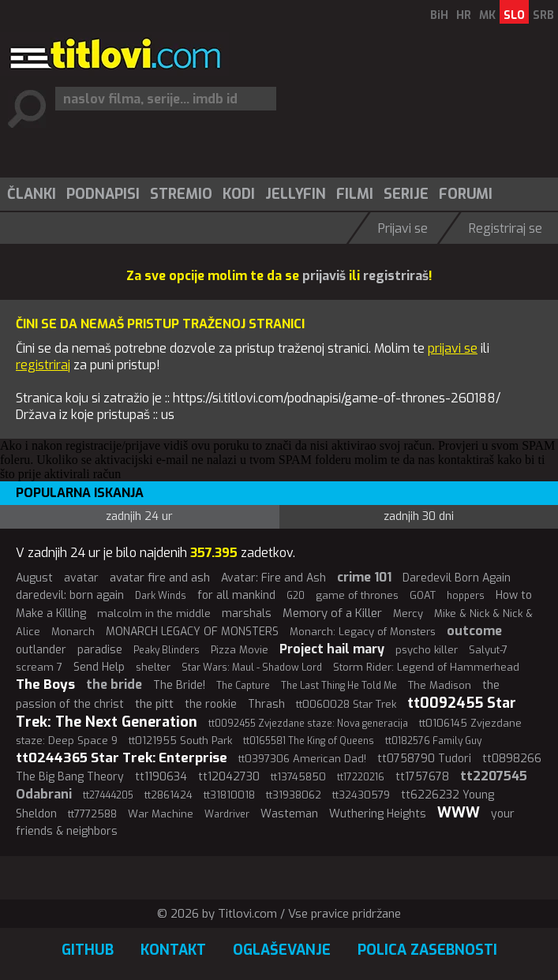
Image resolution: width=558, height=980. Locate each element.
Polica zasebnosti (427, 950)
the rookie (211, 704)
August (34, 578)
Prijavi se (403, 228)
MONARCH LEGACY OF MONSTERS (192, 632)
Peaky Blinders (167, 650)
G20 (296, 596)
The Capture (243, 686)
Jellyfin (296, 194)
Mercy (408, 613)
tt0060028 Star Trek (346, 704)
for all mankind (236, 595)
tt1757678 (422, 777)
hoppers (466, 596)
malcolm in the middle (154, 613)
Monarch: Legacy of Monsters (363, 632)
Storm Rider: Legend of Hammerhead (426, 667)
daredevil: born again (70, 595)
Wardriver (227, 814)
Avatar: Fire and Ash (273, 578)
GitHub (88, 950)
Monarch (73, 632)
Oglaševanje (282, 950)
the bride (114, 685)
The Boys (45, 685)
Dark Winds (161, 596)
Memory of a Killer (332, 613)
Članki (32, 194)
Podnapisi (103, 194)
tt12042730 (229, 777)
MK (487, 15)
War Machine (161, 814)
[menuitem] (31, 194)
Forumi (466, 194)
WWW (459, 813)
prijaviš (324, 276)
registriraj (43, 365)
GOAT (423, 595)
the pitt (154, 704)
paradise (100, 650)
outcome (474, 631)
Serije (406, 194)
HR (464, 15)
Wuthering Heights (378, 814)
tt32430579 (361, 795)
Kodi (239, 194)
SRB (543, 15)
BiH (439, 15)
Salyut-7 (488, 650)
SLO (514, 15)
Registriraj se (506, 228)
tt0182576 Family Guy (433, 741)
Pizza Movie (240, 650)
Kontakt (173, 950)
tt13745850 (298, 777)
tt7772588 (92, 814)
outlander (41, 650)
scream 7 (39, 667)
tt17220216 (361, 777)
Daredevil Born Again (457, 578)
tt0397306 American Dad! (302, 759)
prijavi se (453, 348)
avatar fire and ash (160, 578)
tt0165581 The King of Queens (309, 741)
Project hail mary (332, 649)
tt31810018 (229, 795)
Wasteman (289, 814)
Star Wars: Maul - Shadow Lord (252, 668)
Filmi (355, 194)
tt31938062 (294, 795)
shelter (153, 667)
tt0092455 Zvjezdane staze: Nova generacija (308, 724)
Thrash (266, 704)
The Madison (440, 685)
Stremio (181, 194)
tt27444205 (108, 795)
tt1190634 (161, 777)
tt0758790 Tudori (424, 759)
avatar (81, 578)
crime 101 (364, 577)
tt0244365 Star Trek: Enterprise (122, 758)
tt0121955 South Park (180, 741)
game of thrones (357, 595)
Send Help (99, 667)
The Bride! (179, 685)
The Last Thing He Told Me (339, 686)
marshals (247, 613)
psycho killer (427, 650)
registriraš (396, 276)
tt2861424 (169, 795)
